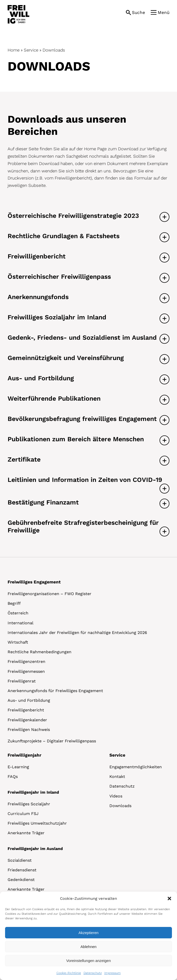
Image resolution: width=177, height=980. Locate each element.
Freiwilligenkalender (27, 720)
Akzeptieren (88, 933)
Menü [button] (164, 12)
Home (14, 50)
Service (31, 50)
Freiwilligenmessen (26, 671)
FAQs (13, 777)
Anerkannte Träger (26, 833)
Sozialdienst (20, 860)
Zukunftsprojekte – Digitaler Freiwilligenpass (52, 741)
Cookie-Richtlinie (69, 973)
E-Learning (18, 767)
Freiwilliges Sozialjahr (29, 804)
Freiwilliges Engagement (34, 582)
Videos (116, 796)
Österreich (18, 613)
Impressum (113, 973)
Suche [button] (139, 12)
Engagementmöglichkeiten (136, 767)
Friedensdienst (22, 870)
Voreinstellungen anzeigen (89, 961)
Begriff (14, 603)
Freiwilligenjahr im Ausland (35, 849)
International (21, 623)
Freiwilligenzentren (26, 661)
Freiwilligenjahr (24, 755)
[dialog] (88, 936)
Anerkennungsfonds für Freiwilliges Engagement (55, 691)
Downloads (120, 806)
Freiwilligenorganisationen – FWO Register (50, 594)
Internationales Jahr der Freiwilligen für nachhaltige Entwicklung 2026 (77, 633)
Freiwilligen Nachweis (29, 730)
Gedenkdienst (21, 880)
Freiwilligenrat (22, 681)
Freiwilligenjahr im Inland (33, 792)
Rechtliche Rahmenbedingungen (40, 652)
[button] (169, 899)
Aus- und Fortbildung (29, 700)
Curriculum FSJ (23, 814)
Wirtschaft (18, 642)
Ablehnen (88, 947)
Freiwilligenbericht (26, 710)
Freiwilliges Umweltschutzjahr (37, 823)
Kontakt (117, 777)
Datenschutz (93, 973)
